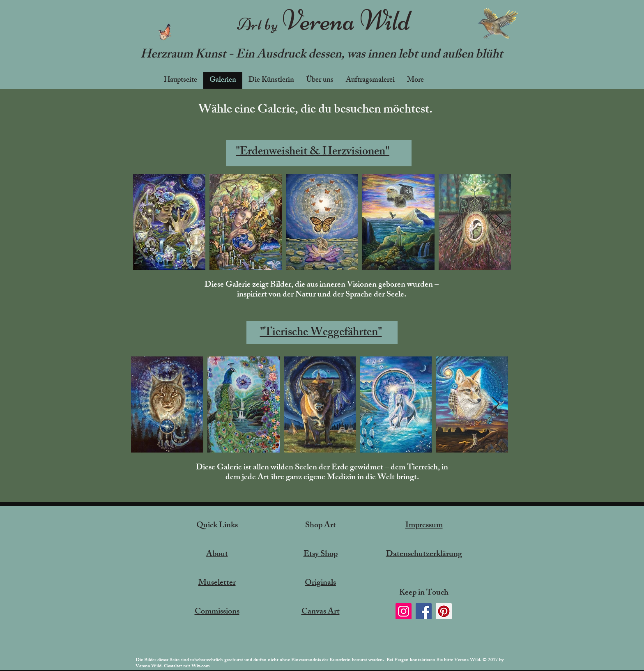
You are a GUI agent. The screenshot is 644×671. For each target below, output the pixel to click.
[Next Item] (500, 222)
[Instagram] (404, 611)
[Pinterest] (444, 611)
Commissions (217, 612)
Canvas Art (321, 612)
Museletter (217, 583)
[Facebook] (424, 611)
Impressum (424, 526)
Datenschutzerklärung (424, 555)
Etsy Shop (321, 555)
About (217, 555)
